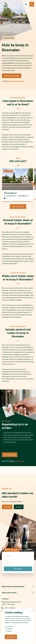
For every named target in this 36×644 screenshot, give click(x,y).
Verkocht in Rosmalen (12, 76)
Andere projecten (18, 206)
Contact (19, 507)
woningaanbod (19, 461)
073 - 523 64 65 (9, 608)
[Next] (33, 184)
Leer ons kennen (10, 455)
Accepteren (11, 637)
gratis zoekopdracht (17, 81)
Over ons (7, 507)
